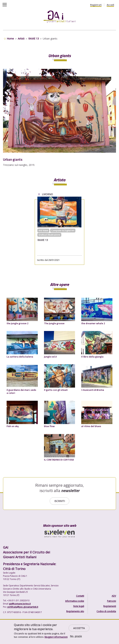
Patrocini (112, 601)
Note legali (79, 606)
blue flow (49, 426)
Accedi (110, 5)
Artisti (21, 39)
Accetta (79, 628)
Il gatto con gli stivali (56, 390)
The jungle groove (54, 323)
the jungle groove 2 (18, 323)
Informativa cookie (75, 601)
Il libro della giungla (92, 357)
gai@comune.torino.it (20, 604)
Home (10, 39)
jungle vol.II (50, 357)
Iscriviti (60, 501)
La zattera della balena (20, 357)
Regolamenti (110, 606)
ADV (114, 596)
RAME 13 (34, 39)
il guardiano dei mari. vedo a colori (21, 391)
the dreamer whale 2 (93, 323)
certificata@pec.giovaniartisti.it (23, 607)
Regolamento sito (75, 611)
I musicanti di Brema (93, 390)
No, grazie (76, 636)
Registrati (96, 5)
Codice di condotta (106, 611)
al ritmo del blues (91, 426)
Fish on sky (13, 426)
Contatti (80, 596)
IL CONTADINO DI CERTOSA (59, 460)
